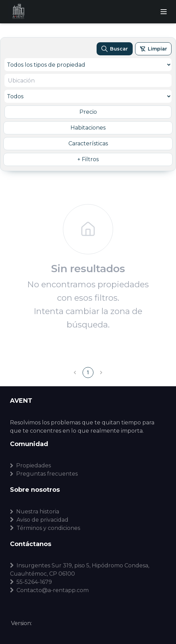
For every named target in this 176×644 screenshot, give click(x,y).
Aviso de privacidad (39, 520)
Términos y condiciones (45, 528)
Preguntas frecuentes (44, 474)
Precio (88, 112)
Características (88, 143)
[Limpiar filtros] (153, 49)
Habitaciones (88, 128)
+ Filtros (88, 159)
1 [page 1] (88, 373)
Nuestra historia (35, 512)
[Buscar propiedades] (115, 49)
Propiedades (30, 465)
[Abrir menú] (164, 12)
